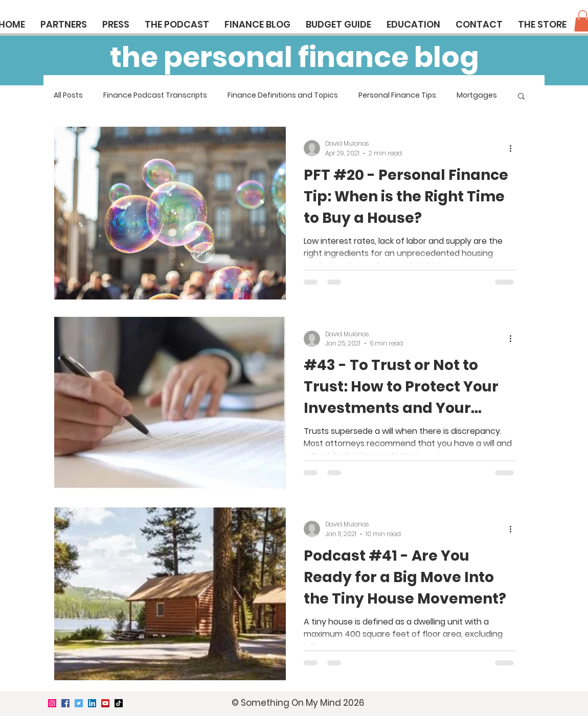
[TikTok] (119, 703)
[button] (521, 97)
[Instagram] (52, 703)
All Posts (68, 95)
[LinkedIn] (92, 703)
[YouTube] (105, 703)
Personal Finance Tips (397, 95)
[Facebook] (65, 703)
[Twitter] (79, 703)
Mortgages (477, 95)
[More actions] (514, 148)
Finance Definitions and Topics (283, 95)
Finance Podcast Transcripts (155, 95)
